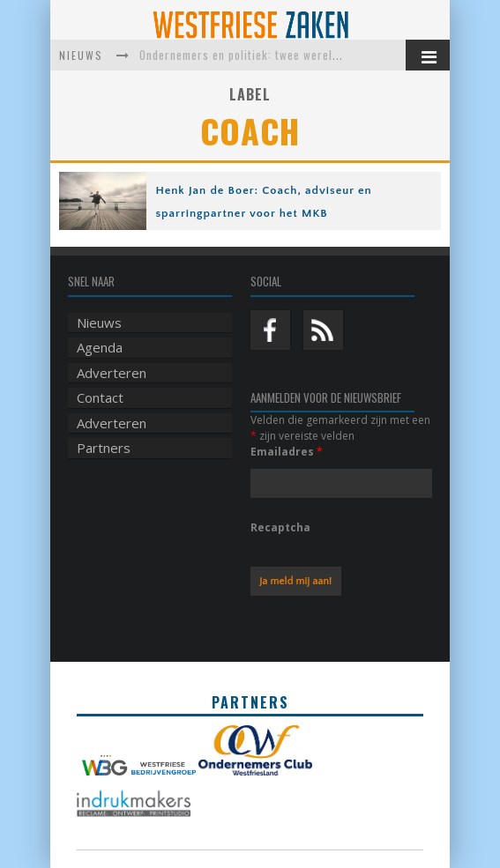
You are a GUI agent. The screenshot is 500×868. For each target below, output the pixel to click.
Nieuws (99, 323)
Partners (104, 448)
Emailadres (287, 452)
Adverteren (112, 373)
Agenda (100, 347)
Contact (100, 397)
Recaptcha (280, 527)
